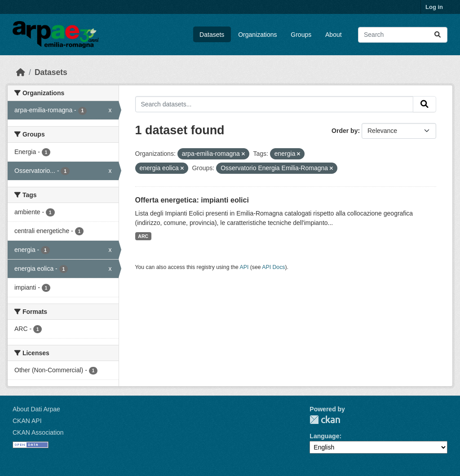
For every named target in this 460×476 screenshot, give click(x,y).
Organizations (257, 35)
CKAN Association (38, 432)
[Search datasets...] (403, 35)
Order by (345, 131)
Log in (434, 7)
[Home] (21, 72)
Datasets (212, 35)
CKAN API (27, 421)
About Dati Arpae (36, 409)
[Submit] (438, 35)
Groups (301, 35)
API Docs (273, 267)
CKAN (325, 420)
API (244, 267)
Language (324, 436)
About (334, 35)
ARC (143, 236)
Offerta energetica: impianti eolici (192, 200)
